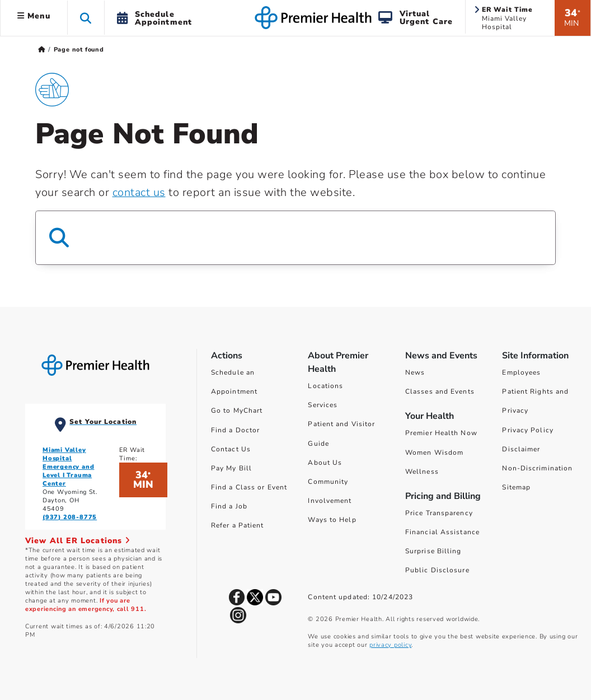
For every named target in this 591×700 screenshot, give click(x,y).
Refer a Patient (238, 525)
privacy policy (390, 645)
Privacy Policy (527, 430)
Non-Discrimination (537, 468)
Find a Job (229, 506)
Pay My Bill (231, 468)
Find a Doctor (235, 430)
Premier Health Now (441, 433)
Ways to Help (332, 520)
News (415, 372)
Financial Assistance (442, 532)
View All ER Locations (78, 541)
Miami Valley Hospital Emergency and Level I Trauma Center (68, 467)
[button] (86, 18)
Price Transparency (439, 513)
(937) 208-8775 (70, 517)
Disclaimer (521, 449)
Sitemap (516, 487)
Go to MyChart (237, 410)
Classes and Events (440, 391)
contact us (139, 192)
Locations (325, 386)
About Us (325, 463)
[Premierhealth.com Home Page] (42, 50)
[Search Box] (295, 238)
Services (323, 405)
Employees (521, 372)
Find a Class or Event (249, 487)
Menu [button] (34, 16)
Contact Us (231, 449)
